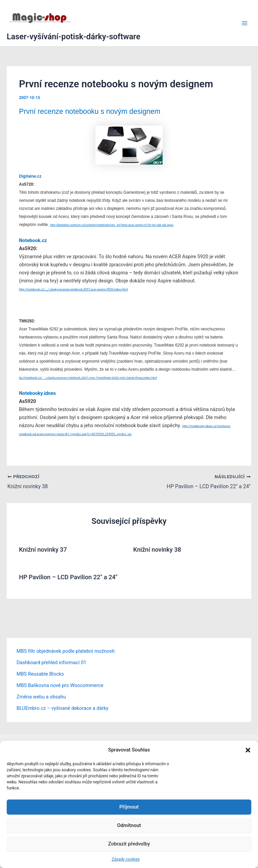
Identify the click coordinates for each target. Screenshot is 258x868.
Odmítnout (129, 825)
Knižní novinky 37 (43, 550)
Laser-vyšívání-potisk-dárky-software (74, 37)
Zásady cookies (125, 859)
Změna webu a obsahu (41, 697)
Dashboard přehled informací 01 (51, 663)
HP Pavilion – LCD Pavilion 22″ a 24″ (68, 577)
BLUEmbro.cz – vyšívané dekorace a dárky (62, 708)
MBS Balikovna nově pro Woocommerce (60, 685)
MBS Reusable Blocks (40, 674)
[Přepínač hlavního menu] (245, 23)
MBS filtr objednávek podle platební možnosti (66, 651)
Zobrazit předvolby (129, 844)
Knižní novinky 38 (157, 550)
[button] (248, 750)
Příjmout (129, 807)
